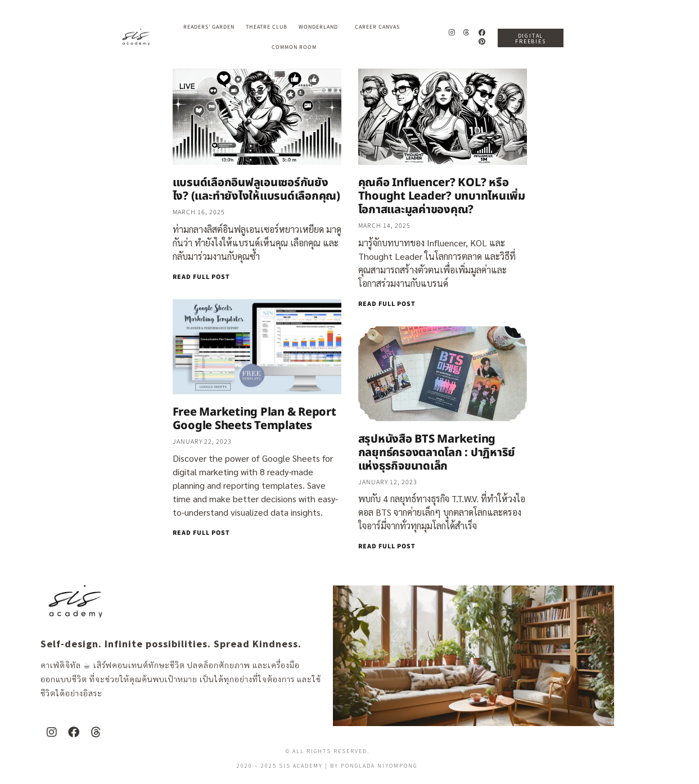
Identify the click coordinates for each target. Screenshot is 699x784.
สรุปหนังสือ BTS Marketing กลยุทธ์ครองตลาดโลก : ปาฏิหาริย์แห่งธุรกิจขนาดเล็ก (437, 453)
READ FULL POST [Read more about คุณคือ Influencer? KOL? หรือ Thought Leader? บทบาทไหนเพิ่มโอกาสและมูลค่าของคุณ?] (387, 304)
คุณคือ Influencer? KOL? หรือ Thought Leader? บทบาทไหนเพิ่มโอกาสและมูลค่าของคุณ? (442, 196)
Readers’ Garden (209, 27)
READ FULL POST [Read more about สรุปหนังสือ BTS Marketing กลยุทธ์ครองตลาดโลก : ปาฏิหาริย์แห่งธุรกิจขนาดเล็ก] (387, 546)
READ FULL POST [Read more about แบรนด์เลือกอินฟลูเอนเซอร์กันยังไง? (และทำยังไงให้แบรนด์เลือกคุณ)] (201, 277)
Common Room (294, 47)
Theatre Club (267, 27)
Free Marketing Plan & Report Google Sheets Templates (254, 419)
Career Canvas (380, 27)
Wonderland (321, 27)
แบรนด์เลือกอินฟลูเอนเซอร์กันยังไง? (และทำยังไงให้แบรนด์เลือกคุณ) (256, 190)
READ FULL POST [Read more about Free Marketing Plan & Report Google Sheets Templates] (201, 533)
